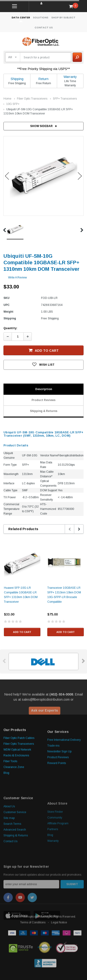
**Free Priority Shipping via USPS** (44, 69)
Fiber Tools (10, 802)
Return (43, 79)
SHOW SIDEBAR (43, 126)
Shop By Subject (63, 17)
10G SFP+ (13, 104)
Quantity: (10, 328)
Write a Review (18, 278)
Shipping (17, 79)
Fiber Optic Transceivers (32, 99)
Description (44, 389)
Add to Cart (44, 350)
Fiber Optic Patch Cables (19, 779)
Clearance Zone (14, 808)
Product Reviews (43, 400)
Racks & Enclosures (16, 796)
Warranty (70, 77)
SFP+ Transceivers (65, 99)
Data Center (21, 17)
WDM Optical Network (17, 790)
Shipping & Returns (44, 411)
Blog (6, 814)
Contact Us (44, 27)
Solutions (41, 17)
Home (7, 99)
